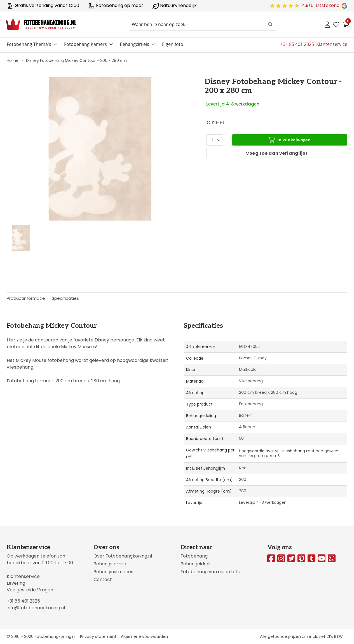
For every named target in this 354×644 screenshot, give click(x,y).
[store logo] (41, 24)
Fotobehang (194, 556)
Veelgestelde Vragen (30, 590)
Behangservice (110, 564)
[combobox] (203, 24)
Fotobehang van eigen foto (210, 572)
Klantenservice (23, 576)
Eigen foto (173, 44)
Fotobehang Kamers (85, 44)
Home (13, 60)
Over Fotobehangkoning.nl (123, 556)
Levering (16, 583)
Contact (103, 579)
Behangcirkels (134, 44)
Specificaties (65, 298)
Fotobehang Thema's (29, 44)
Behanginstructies (113, 572)
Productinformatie (26, 298)
